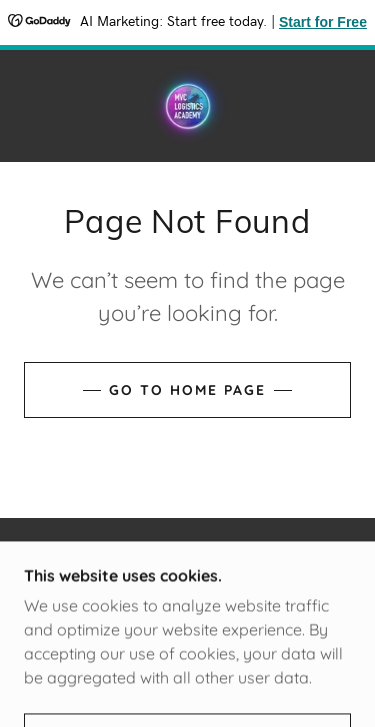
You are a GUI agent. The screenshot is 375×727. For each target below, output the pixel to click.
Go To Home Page (187, 390)
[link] (188, 106)
